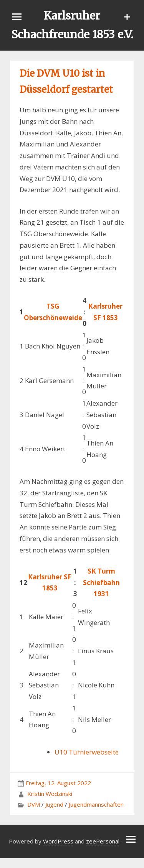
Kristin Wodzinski (50, 794)
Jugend (54, 804)
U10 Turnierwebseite (87, 752)
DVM (34, 804)
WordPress (58, 841)
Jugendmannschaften (96, 804)
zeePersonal (103, 841)
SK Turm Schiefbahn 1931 (101, 583)
